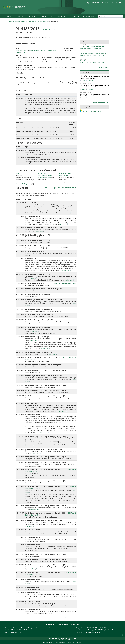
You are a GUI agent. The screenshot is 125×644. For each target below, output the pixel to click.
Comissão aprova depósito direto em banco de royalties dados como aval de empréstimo (93, 62)
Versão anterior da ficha (58, 25)
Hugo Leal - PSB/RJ (22, 50)
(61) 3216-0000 (99, 630)
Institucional (19, 16)
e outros (24, 52)
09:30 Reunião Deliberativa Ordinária (64, 283)
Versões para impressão (70, 25)
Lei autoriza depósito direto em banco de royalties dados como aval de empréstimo (92, 47)
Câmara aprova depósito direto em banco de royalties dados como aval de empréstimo (93, 55)
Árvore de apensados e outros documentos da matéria (33, 168)
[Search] (110, 16)
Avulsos (18, 174)
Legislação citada (43, 174)
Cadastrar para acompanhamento (43, 25)
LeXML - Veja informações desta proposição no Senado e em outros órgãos (94, 111)
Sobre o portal (48, 642)
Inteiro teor (47, 29)
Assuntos (8, 16)
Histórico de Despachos (23, 184)
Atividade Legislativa (46, 16)
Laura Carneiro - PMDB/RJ (38, 50)
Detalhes (90, 81)
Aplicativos (71, 642)
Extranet (79, 642)
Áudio (83, 81)
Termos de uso (60, 642)
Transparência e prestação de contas (82, 16)
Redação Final (41, 182)
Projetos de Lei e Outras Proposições (38, 21)
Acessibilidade (95, 3)
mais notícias (104, 68)
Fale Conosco (105, 3)
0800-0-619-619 (92, 628)
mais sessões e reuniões (100, 102)
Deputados (31, 16)
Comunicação (61, 16)
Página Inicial (11, 21)
